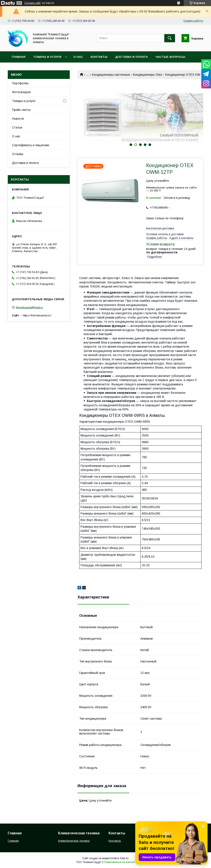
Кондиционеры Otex (148, 75)
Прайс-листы (21, 110)
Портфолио (20, 83)
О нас (78, 57)
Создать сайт (33, 3)
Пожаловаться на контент (119, 862)
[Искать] (170, 38)
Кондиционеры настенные (111, 75)
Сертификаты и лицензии (31, 145)
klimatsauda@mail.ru (29, 307)
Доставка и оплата (131, 57)
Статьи (17, 127)
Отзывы (18, 154)
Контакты (99, 57)
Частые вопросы (170, 57)
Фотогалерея (21, 92)
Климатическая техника (74, 841)
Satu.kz (124, 858)
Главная (19, 57)
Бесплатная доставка (160, 228)
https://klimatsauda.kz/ (37, 315)
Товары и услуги (47, 57)
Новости (18, 119)
